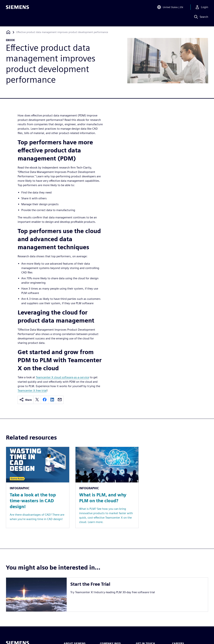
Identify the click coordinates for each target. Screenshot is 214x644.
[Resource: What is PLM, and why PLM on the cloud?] (107, 487)
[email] (60, 400)
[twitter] (37, 400)
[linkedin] (52, 400)
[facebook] (45, 400)
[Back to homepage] (8, 32)
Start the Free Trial (90, 584)
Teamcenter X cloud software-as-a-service (62, 377)
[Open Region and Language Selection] (169, 8)
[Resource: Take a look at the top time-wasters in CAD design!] (38, 487)
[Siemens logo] (17, 8)
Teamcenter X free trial (32, 390)
